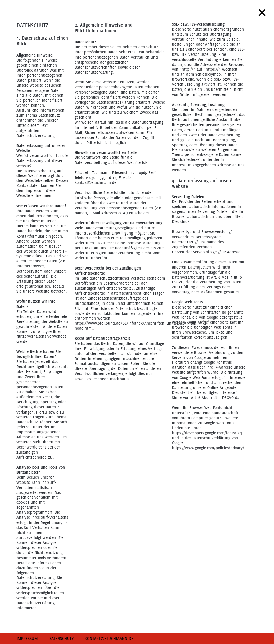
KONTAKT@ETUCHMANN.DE (109, 638)
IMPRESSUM (27, 638)
